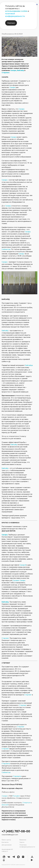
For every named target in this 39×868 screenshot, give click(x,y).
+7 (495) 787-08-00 (16, 831)
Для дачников (7, 845)
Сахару (21, 254)
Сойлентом (6, 249)
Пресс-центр (6, 840)
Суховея (16, 580)
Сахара (13, 70)
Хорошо (11, 23)
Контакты (5, 842)
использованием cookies (16, 11)
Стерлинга (6, 763)
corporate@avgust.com (10, 835)
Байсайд (20, 70)
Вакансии (23, 840)
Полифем (16, 796)
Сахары (8, 206)
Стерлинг (6, 72)
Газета (22, 842)
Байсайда (29, 365)
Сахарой (23, 565)
